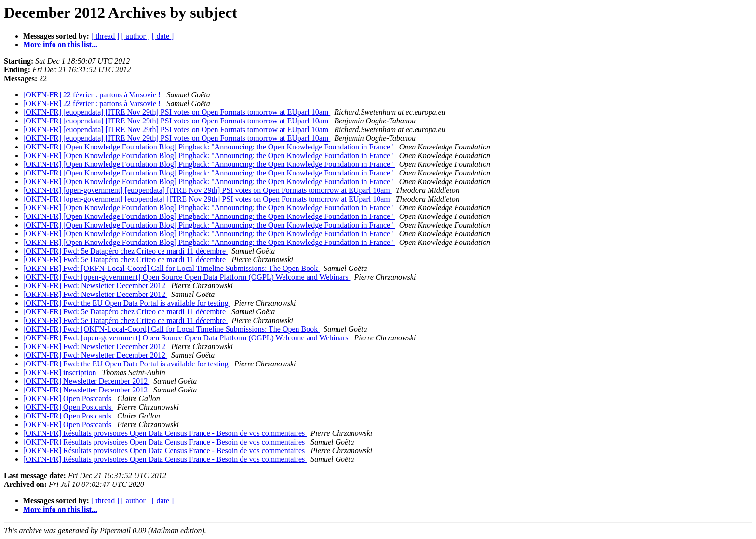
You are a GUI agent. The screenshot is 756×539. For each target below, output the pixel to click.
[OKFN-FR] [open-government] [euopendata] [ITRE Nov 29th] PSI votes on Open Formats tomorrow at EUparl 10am (208, 190)
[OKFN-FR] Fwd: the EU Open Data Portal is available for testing (127, 303)
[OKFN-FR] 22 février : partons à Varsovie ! (93, 95)
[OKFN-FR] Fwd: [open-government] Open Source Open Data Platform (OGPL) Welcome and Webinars (187, 277)
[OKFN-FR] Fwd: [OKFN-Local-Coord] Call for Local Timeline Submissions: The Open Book (171, 268)
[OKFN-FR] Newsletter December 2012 (86, 381)
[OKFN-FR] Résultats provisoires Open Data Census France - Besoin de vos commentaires (165, 433)
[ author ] (136, 36)
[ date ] (163, 36)
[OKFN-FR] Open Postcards (68, 398)
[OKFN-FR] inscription (61, 372)
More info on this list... (60, 45)
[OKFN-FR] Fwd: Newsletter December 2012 (95, 286)
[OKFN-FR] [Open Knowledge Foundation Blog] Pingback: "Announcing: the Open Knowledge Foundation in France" (209, 147)
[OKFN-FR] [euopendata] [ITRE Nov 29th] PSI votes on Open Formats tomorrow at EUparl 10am (177, 112)
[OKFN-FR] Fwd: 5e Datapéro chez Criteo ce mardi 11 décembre (125, 251)
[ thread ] (105, 36)
